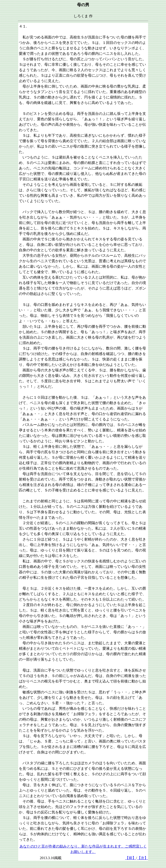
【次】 (143, 858)
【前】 (131, 858)
